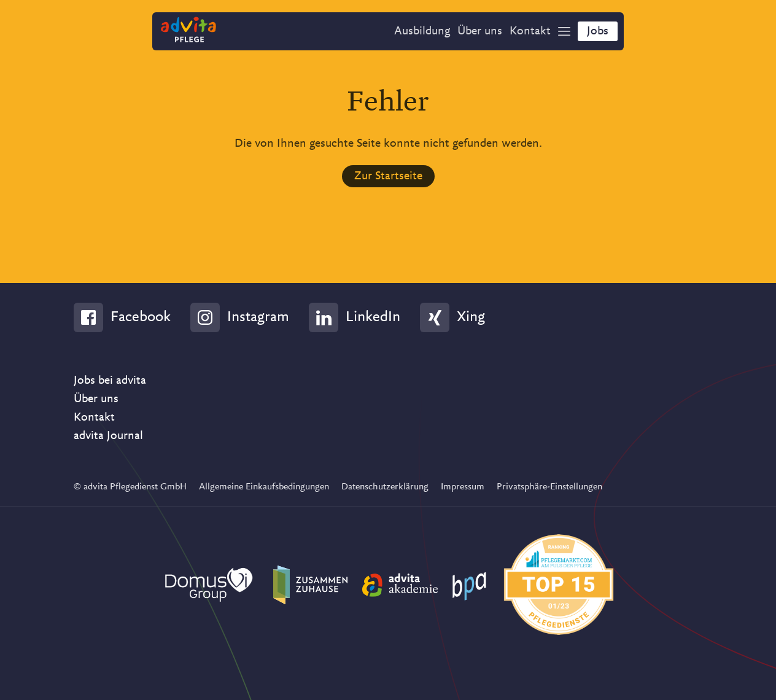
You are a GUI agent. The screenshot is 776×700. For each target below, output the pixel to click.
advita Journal (108, 436)
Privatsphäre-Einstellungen (549, 487)
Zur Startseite (388, 176)
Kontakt (94, 418)
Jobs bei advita (110, 381)
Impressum (463, 487)
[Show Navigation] (564, 31)
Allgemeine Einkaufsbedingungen (264, 487)
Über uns (96, 399)
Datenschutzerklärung (385, 487)
